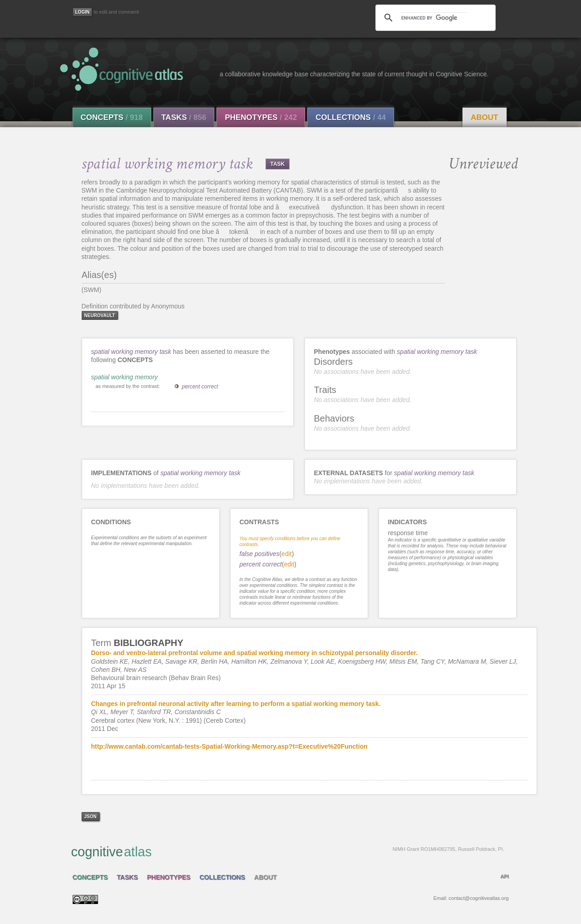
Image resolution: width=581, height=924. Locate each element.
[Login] (83, 12)
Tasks (184, 117)
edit (287, 554)
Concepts (112, 117)
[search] (434, 18)
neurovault (100, 315)
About (484, 117)
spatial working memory (125, 377)
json (91, 817)
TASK (278, 164)
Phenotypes (261, 117)
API (504, 876)
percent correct (200, 387)
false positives (260, 554)
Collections (351, 117)
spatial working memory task (131, 352)
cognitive (288, 851)
